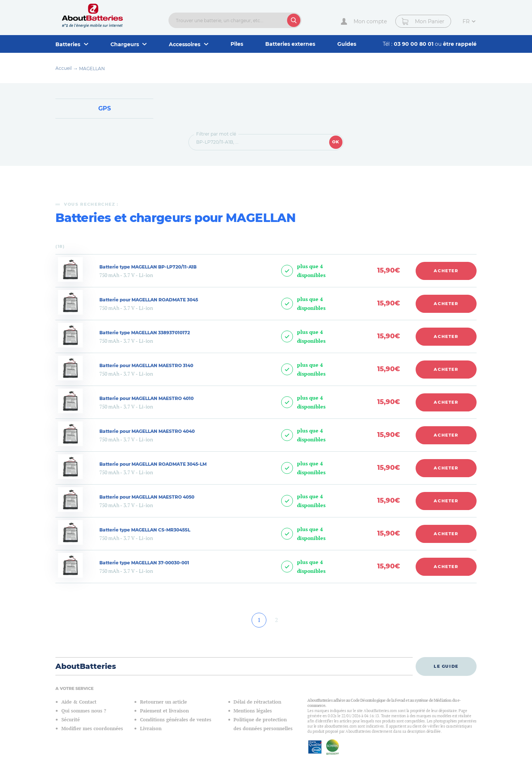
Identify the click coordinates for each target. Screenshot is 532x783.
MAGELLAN (92, 69)
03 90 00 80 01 (414, 44)
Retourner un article (163, 702)
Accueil (64, 68)
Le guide (446, 666)
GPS (105, 108)
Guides (347, 44)
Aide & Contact (79, 702)
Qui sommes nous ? (84, 711)
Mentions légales (253, 711)
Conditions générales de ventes (176, 720)
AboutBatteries (86, 666)
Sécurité (71, 720)
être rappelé (460, 44)
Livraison (151, 729)
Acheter (446, 271)
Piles (237, 44)
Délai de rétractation (257, 702)
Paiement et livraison (164, 711)
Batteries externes (290, 44)
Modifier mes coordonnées (92, 729)
